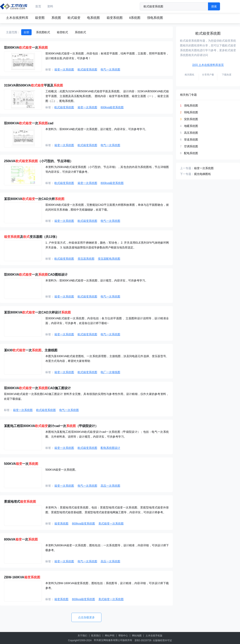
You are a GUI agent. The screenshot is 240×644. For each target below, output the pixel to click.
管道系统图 (191, 140)
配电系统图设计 (110, 448)
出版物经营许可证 (162, 640)
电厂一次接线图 (110, 372)
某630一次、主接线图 (31, 350)
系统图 (56, 18)
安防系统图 (191, 119)
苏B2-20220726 (143, 640)
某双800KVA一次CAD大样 (34, 199)
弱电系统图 (191, 112)
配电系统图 (191, 153)
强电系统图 (155, 18)
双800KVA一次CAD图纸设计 (36, 275)
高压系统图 (191, 133)
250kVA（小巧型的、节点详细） (38, 161)
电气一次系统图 (110, 69)
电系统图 (93, 18)
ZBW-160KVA (22, 577)
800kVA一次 (21, 539)
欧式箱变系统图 (87, 69)
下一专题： (187, 174)
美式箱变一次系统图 (111, 523)
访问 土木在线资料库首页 (208, 65)
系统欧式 (80, 32)
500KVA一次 (21, 464)
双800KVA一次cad (29, 123)
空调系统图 (191, 146)
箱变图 (40, 18)
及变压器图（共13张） (31, 237)
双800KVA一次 (26, 48)
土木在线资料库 (17, 18)
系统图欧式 (43, 32)
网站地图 (137, 636)
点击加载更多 (86, 617)
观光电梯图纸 (202, 174)
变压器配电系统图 (109, 259)
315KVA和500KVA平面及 (33, 85)
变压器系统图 (86, 259)
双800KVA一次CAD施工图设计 (37, 388)
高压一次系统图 (110, 486)
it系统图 (135, 18)
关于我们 (82, 636)
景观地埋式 (20, 502)
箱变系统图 (115, 18)
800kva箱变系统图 (112, 107)
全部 (26, 32)
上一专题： (187, 168)
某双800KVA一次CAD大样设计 (37, 312)
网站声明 (110, 636)
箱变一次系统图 (64, 69)
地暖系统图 (191, 126)
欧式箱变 (74, 18)
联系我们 (96, 636)
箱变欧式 (62, 32)
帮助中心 (123, 636)
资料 (50, 6)
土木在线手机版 (154, 636)
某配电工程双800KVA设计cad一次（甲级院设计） (51, 426)
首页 (38, 6)
